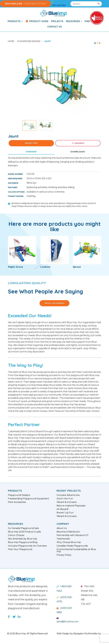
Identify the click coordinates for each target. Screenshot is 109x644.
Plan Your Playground (20, 549)
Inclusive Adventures (68, 495)
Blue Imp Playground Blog (23, 542)
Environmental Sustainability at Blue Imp (76, 550)
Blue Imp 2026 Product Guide (24, 532)
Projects (57, 21)
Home (11, 41)
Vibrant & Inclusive (67, 502)
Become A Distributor (68, 532)
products (15, 21)
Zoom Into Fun (65, 499)
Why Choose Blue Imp (69, 542)
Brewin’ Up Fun (65, 513)
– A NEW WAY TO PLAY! (25, 4)
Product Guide (37, 21)
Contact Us (55, 27)
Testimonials (63, 539)
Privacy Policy (64, 555)
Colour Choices (16, 535)
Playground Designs (29, 41)
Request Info (31, 143)
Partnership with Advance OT (73, 535)
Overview (31, 152)
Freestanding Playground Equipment (28, 499)
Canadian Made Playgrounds (72, 546)
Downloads (78, 152)
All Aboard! (62, 509)
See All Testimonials (54, 303)
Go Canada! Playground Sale (23, 528)
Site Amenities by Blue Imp (22, 539)
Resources (74, 21)
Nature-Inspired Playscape (71, 506)
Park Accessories (17, 502)
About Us (62, 528)
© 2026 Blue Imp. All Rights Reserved (27, 634)
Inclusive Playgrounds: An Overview (27, 546)
